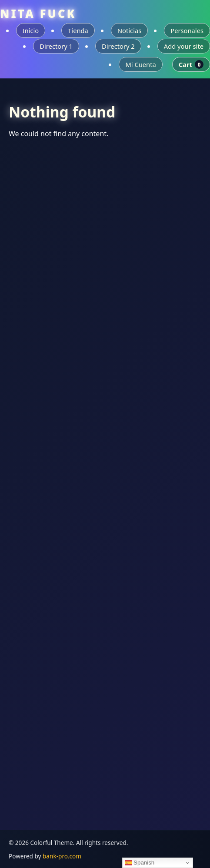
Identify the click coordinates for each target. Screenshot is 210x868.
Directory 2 (118, 46)
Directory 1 (56, 46)
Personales (187, 30)
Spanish (140, 863)
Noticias (129, 30)
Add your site (184, 46)
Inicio (31, 30)
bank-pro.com (62, 856)
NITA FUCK (38, 14)
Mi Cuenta (140, 64)
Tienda (78, 30)
